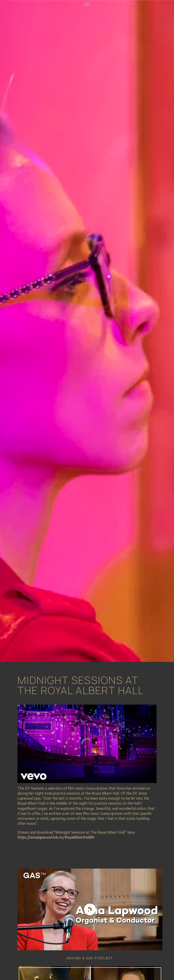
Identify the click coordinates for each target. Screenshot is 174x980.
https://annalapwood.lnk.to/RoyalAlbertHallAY (56, 837)
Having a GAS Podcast (90, 958)
